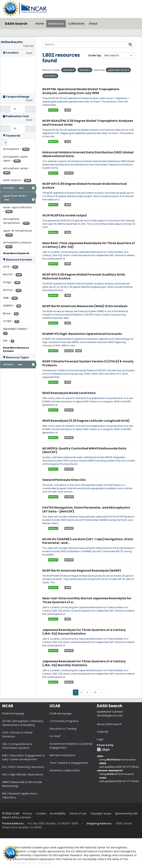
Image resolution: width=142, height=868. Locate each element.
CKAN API (103, 732)
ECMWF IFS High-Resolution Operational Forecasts (82, 334)
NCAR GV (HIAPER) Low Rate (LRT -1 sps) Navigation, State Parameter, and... (88, 541)
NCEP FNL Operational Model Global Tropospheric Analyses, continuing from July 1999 (81, 91)
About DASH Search (109, 724)
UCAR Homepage (61, 714)
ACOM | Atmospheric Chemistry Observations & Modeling (23, 723)
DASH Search (16, 24)
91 (95, 692)
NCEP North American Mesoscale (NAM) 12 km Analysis (85, 306)
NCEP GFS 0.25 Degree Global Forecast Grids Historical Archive (84, 186)
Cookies (41, 813)
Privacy (28, 813)
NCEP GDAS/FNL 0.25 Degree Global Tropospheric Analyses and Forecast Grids (88, 123)
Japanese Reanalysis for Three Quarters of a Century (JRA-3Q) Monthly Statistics (84, 663)
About (93, 24)
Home (40, 24)
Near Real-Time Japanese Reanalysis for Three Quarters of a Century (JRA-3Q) (89, 245)
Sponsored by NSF (126, 813)
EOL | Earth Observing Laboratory (23, 767)
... (91, 691)
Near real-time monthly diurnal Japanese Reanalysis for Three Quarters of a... (87, 600)
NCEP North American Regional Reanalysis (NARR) (82, 571)
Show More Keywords (16, 253)
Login (100, 739)
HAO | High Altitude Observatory (23, 774)
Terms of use (78, 813)
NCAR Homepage (13, 714)
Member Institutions (62, 755)
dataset (53, 110)
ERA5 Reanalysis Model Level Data (69, 393)
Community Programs (64, 721)
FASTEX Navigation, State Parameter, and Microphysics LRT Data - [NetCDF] (86, 509)
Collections (76, 24)
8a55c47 (112, 774)
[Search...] (84, 45)
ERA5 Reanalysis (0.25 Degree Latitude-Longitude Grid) (86, 421)
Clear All (28, 46)
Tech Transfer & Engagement (69, 763)
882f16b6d (113, 760)
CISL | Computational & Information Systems (17, 746)
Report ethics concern (17, 817)
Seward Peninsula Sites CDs (64, 480)
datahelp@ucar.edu (110, 716)
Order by (94, 55)
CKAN (103, 749)
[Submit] (130, 45)
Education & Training (63, 729)
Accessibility (58, 813)
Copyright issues (101, 813)
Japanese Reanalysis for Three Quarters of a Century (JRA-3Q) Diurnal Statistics (84, 632)
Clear (29, 53)
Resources (56, 24)
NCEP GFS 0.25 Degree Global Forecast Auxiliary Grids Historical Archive (84, 276)
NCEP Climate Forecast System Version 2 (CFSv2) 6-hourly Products (88, 363)
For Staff (55, 736)
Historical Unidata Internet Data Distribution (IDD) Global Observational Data (88, 154)
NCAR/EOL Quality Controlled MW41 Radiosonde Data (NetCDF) (84, 450)
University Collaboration (65, 770)
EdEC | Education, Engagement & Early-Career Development (23, 757)
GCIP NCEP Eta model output (65, 215)
